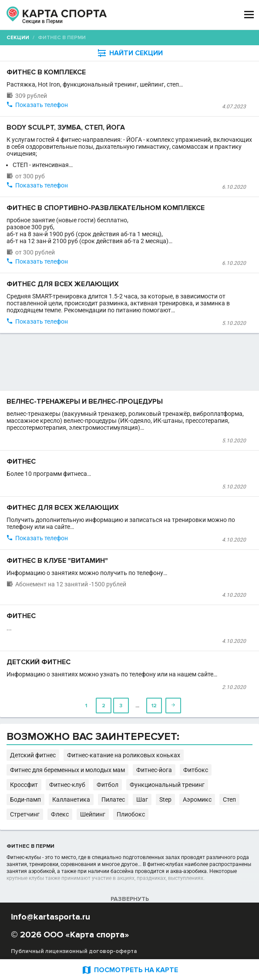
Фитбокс (196, 770)
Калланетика (71, 799)
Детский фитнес (33, 755)
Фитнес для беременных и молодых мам (67, 770)
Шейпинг (93, 814)
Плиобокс (131, 814)
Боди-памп (25, 799)
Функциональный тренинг (167, 785)
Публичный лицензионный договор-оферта (74, 951)
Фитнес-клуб (67, 785)
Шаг (142, 799)
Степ (229, 799)
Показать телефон (42, 105)
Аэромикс (197, 799)
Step (165, 799)
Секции (18, 38)
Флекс (60, 814)
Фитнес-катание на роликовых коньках (124, 755)
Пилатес (113, 799)
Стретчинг (25, 814)
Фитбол (108, 785)
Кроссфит (24, 785)
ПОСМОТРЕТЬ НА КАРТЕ (130, 970)
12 (154, 706)
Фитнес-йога (154, 770)
